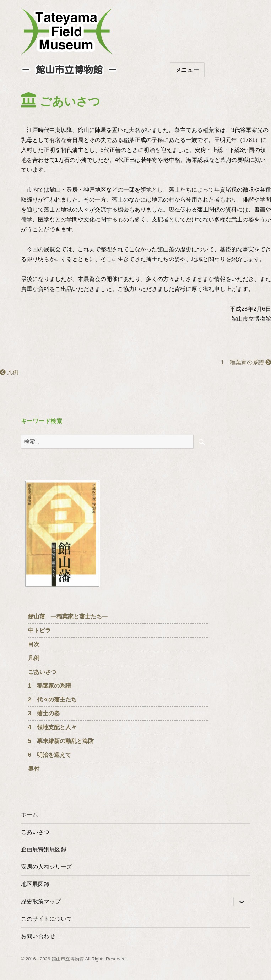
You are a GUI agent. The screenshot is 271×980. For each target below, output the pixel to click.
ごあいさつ (42, 672)
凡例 (9, 372)
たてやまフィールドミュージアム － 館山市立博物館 (67, 31)
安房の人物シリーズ (47, 867)
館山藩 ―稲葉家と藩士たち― (68, 616)
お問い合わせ (38, 936)
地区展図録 (35, 884)
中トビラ (39, 630)
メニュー (187, 70)
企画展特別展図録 (44, 849)
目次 (34, 644)
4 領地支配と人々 (52, 727)
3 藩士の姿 (44, 713)
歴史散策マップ (41, 901)
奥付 (34, 769)
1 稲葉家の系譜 (246, 362)
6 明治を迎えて (50, 755)
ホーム (29, 814)
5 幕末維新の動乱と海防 (61, 741)
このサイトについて (47, 919)
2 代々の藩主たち (52, 700)
